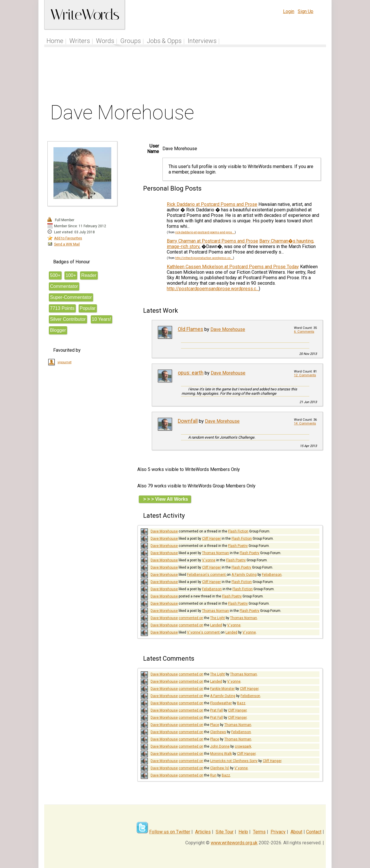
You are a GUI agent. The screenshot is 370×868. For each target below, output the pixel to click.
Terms (259, 832)
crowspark (243, 746)
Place (215, 725)
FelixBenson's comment (207, 575)
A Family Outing (244, 575)
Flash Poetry (238, 546)
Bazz (241, 703)
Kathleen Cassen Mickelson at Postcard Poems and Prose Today (233, 267)
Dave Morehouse (228, 329)
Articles (203, 832)
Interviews (202, 41)
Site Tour (225, 832)
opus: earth (191, 373)
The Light (218, 618)
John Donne (220, 746)
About (296, 832)
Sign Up (306, 11)
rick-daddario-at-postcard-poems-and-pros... (205, 232)
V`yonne (209, 560)
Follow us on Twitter (170, 832)
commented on (191, 618)
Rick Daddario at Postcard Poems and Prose (212, 204)
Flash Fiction (238, 531)
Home (55, 41)
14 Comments (305, 423)
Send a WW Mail (67, 244)
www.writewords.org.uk (234, 843)
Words (105, 41)
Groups (131, 41)
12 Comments (305, 375)
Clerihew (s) (220, 768)
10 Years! (102, 319)
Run (213, 775)
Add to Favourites (68, 238)
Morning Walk (221, 754)
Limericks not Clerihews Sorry (234, 761)
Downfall (188, 421)
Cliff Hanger (211, 539)
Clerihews (218, 732)
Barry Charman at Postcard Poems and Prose (212, 241)
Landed (216, 625)
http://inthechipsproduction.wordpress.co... (204, 258)
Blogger (58, 330)
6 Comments (304, 332)
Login (289, 11)
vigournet (64, 362)
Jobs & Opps (164, 41)
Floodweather (221, 703)
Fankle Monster (222, 689)
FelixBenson (272, 575)
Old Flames (190, 329)
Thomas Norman (215, 553)
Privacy (278, 832)
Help (243, 832)
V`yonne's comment (204, 632)
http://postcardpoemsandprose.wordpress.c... (213, 289)
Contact (314, 832)
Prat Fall (217, 710)
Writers (80, 41)
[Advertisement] (185, 76)
